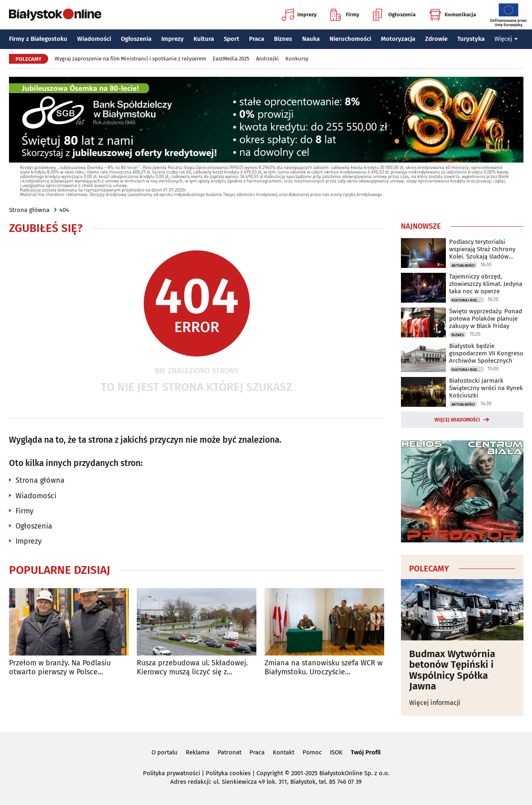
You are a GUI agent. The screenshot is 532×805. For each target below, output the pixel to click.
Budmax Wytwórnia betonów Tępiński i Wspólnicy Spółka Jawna (452, 670)
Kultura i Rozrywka (468, 300)
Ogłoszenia (394, 15)
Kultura (204, 39)
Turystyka (471, 39)
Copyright (270, 773)
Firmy (345, 15)
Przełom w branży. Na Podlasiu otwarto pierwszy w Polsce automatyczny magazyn (60, 668)
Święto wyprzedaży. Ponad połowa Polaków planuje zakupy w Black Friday (486, 319)
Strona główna (29, 210)
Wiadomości (94, 39)
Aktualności (463, 265)
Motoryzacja (398, 39)
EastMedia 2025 (231, 59)
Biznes (283, 39)
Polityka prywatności (171, 773)
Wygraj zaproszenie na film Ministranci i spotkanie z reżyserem (130, 59)
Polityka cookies (228, 773)
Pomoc (312, 752)
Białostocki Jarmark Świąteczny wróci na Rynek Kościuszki (486, 388)
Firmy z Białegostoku (38, 39)
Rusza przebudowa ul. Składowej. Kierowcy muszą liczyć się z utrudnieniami (192, 668)
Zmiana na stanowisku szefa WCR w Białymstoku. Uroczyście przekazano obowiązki (324, 668)
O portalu (165, 752)
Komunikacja (453, 15)
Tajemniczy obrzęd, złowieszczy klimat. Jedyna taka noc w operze (486, 284)
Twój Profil (366, 752)
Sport (231, 39)
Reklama (198, 752)
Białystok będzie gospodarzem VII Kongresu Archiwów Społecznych (486, 353)
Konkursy (297, 59)
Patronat (229, 752)
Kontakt (284, 752)
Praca (257, 39)
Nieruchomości (350, 39)
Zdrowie (436, 39)
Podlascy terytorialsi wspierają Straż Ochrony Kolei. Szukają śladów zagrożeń (482, 249)
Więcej (506, 39)
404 (64, 210)
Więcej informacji (435, 703)
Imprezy (299, 15)
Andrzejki (267, 59)
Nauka (311, 39)
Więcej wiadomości (457, 420)
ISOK (336, 752)
